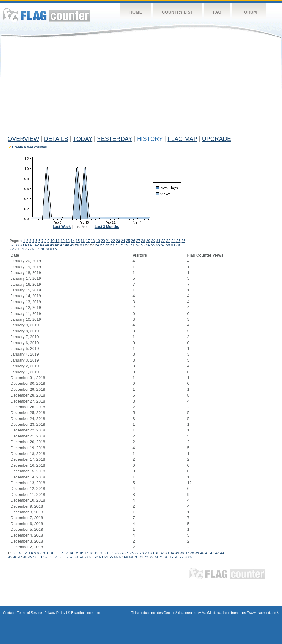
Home (136, 12)
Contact (9, 613)
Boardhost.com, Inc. (86, 613)
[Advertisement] (141, 88)
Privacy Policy (55, 613)
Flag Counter (46, 15)
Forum (249, 12)
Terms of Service (30, 613)
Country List (177, 12)
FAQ (217, 12)
